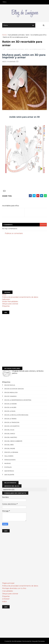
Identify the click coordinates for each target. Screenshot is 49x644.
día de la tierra (10, 419)
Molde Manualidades (10, 302)
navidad (8, 463)
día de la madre (11, 404)
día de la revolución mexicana (16, 415)
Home (4, 35)
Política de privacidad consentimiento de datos (20, 297)
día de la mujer (10, 407)
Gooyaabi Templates (38, 641)
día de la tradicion (12, 422)
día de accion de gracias (14, 389)
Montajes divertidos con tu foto (14, 588)
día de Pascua (10, 385)
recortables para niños (38, 35)
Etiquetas (6, 306)
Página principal (8, 583)
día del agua (9, 430)
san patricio (9, 471)
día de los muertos (12, 426)
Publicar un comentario (14, 233)
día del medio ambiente (13, 441)
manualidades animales (16, 35)
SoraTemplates (16, 641)
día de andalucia (11, 392)
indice (4, 601)
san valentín (9, 475)
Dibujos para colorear (10, 304)
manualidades (10, 460)
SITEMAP (6, 599)
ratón (28, 35)
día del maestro (11, 437)
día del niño (9, 445)
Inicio (4, 295)
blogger (43, 225)
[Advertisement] (24, 263)
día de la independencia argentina (18, 400)
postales (8, 467)
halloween (6, 299)
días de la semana (11, 452)
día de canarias (10, 396)
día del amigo (10, 434)
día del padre (10, 448)
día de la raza (10, 411)
